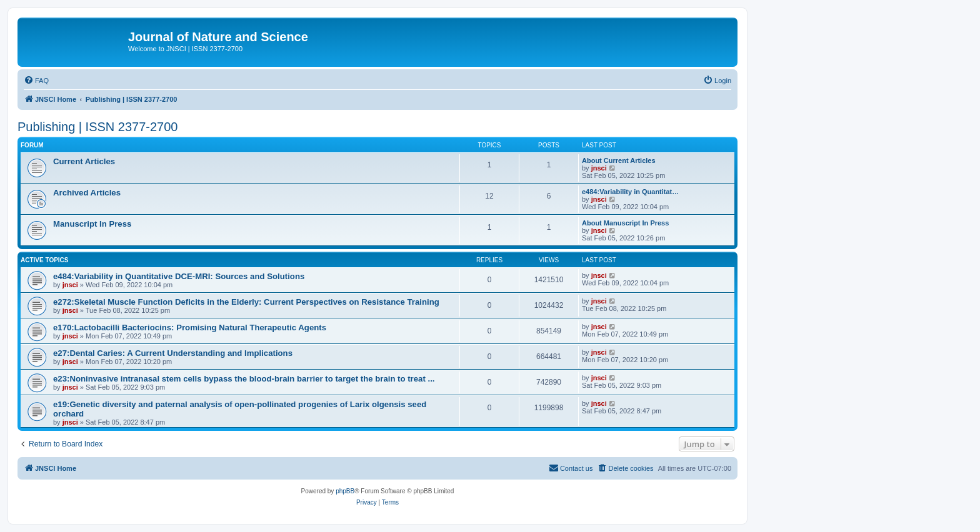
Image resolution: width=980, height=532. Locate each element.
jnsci (599, 168)
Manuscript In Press (92, 224)
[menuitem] (36, 81)
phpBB (345, 491)
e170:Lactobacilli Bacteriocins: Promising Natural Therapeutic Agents (190, 328)
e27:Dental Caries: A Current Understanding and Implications (173, 353)
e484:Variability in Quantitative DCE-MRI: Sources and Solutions (179, 276)
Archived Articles (87, 193)
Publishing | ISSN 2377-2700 (97, 127)
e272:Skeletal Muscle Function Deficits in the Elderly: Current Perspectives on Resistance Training (246, 302)
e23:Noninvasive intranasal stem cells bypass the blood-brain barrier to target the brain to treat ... (244, 379)
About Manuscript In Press (625, 223)
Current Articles (84, 161)
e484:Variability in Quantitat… (630, 192)
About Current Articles (619, 160)
